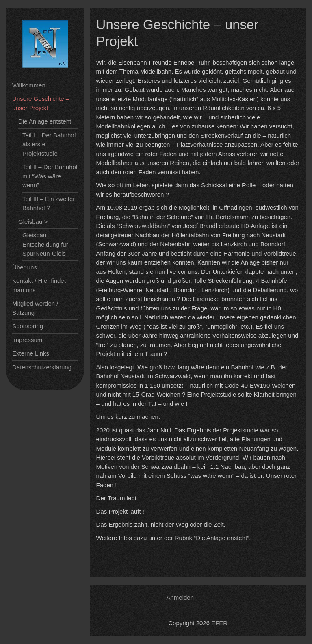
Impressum (27, 340)
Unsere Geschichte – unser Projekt (41, 103)
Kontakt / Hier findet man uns (39, 285)
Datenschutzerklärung (42, 367)
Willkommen (29, 85)
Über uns (25, 267)
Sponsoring (28, 326)
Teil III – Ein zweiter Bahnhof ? (49, 204)
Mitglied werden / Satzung (35, 308)
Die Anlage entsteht (45, 121)
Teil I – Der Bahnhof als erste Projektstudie (49, 144)
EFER (219, 623)
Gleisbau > (33, 222)
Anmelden (180, 597)
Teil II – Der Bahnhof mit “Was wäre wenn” (50, 176)
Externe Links (31, 353)
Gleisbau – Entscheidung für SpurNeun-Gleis (45, 244)
